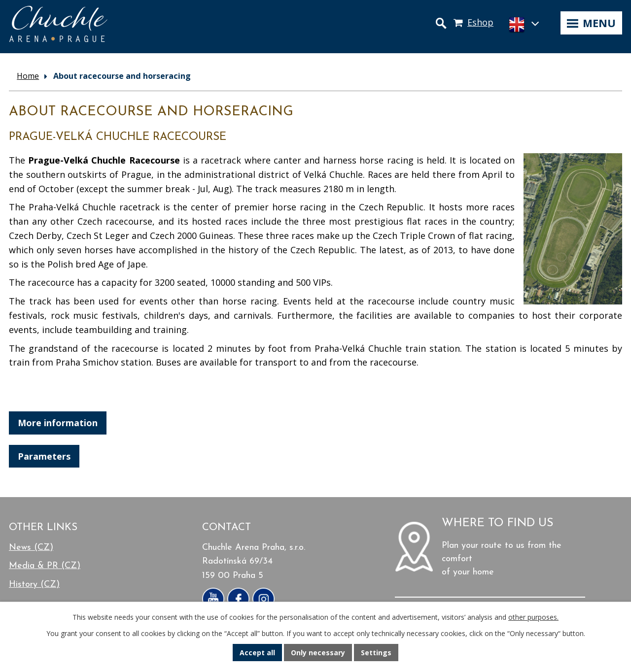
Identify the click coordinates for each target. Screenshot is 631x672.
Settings (376, 653)
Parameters (44, 456)
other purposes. (533, 617)
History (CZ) (34, 585)
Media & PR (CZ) (45, 566)
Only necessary (318, 653)
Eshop (480, 22)
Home (28, 76)
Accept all (257, 653)
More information (58, 423)
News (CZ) (31, 548)
